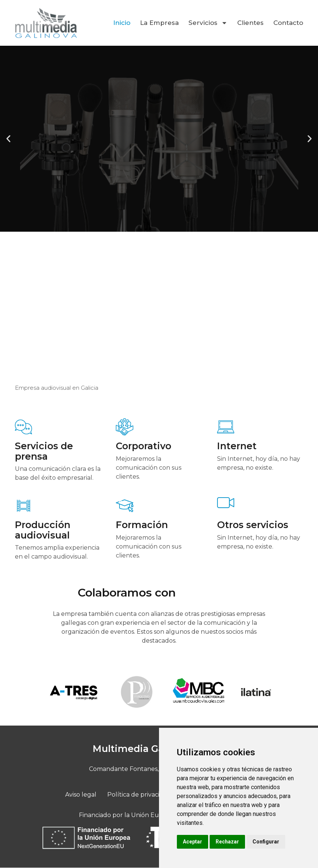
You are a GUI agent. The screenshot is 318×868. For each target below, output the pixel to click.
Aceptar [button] (193, 842)
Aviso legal (82, 795)
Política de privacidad (139, 795)
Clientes (250, 23)
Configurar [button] (266, 842)
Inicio (122, 23)
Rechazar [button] (227, 842)
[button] (8, 139)
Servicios (208, 23)
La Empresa (159, 23)
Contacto (288, 23)
